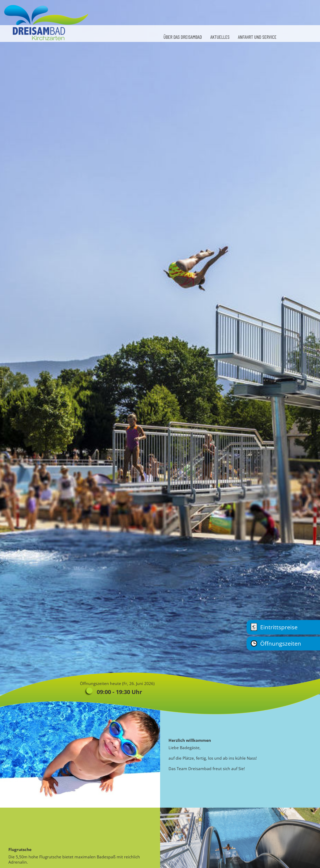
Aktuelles (220, 37)
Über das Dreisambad (183, 37)
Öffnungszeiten (276, 644)
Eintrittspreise (274, 627)
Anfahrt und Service (257, 37)
